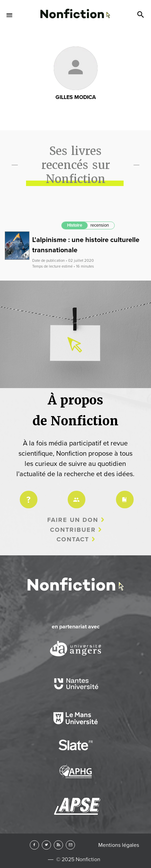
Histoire (75, 225)
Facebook (34, 845)
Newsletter (70, 845)
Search (141, 15)
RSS (58, 845)
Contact (73, 539)
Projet (27, 495)
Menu (10, 15)
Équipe (75, 495)
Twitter (46, 845)
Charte (124, 495)
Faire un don (73, 520)
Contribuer (73, 530)
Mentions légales (119, 845)
